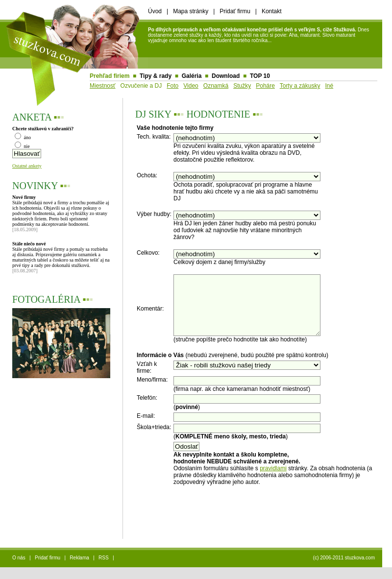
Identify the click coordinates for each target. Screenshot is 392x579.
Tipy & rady (156, 76)
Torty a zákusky (300, 86)
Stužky (242, 86)
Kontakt (272, 11)
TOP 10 (260, 76)
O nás (19, 569)
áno (23, 137)
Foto (172, 86)
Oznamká (216, 86)
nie (22, 146)
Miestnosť (103, 86)
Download (226, 76)
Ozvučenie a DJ (141, 86)
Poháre (265, 86)
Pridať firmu (235, 11)
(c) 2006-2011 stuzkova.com (344, 569)
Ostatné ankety (27, 166)
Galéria (192, 76)
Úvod (155, 11)
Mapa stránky (191, 11)
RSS (104, 569)
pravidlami (273, 480)
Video (191, 86)
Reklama (79, 569)
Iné (329, 86)
